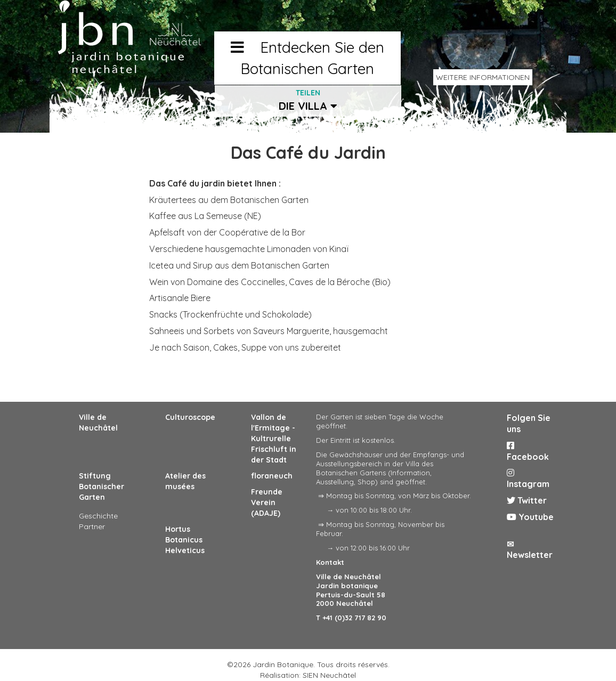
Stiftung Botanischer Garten (102, 487)
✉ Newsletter (530, 550)
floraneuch (272, 476)
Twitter (527, 500)
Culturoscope (190, 417)
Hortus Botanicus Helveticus (185, 540)
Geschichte (98, 516)
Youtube (530, 517)
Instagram (528, 479)
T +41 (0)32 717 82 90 (351, 618)
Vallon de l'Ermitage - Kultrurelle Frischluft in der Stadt (274, 439)
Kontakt (330, 562)
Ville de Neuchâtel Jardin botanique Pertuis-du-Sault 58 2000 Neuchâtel (351, 590)
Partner (92, 526)
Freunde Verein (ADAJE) (267, 502)
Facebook (528, 452)
